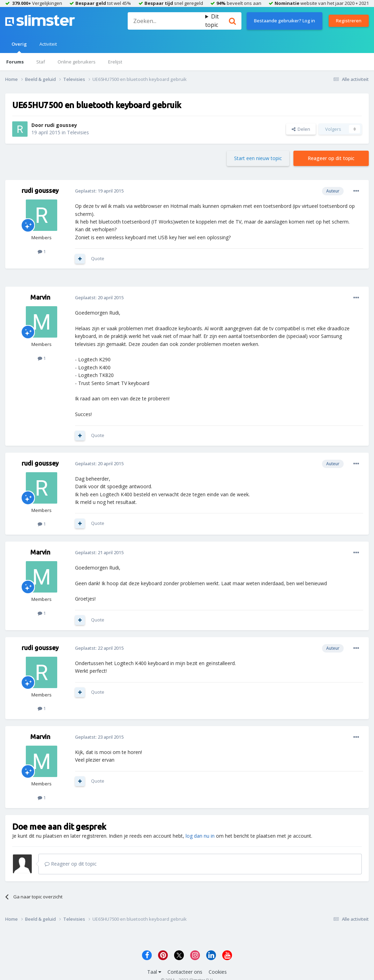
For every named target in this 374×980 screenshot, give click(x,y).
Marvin (40, 297)
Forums (15, 62)
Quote (98, 258)
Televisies (78, 132)
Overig (19, 47)
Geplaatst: (99, 191)
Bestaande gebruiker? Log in (285, 21)
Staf (41, 62)
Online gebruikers (77, 62)
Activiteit (48, 44)
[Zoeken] (166, 21)
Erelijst (115, 62)
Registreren (349, 21)
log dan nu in (200, 836)
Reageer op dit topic (331, 158)
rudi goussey (61, 125)
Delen (301, 129)
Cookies (218, 972)
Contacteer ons (185, 972)
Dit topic (212, 21)
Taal (154, 972)
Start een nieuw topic (258, 158)
